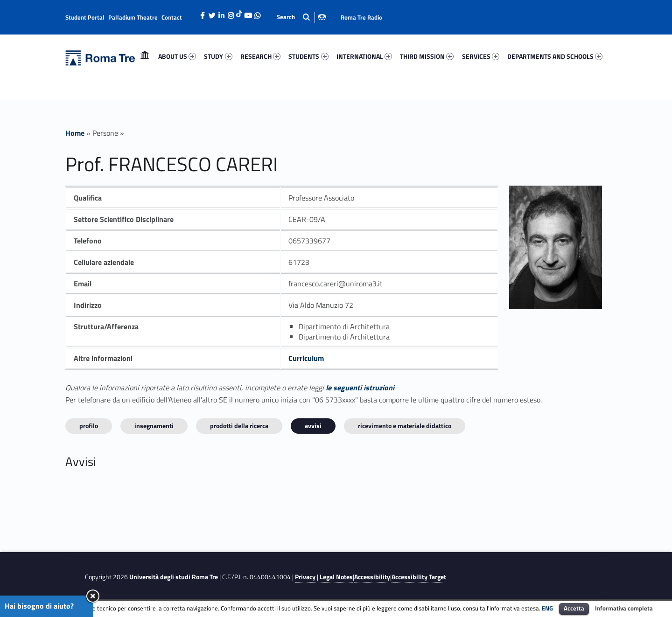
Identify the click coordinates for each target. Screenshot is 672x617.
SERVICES (481, 56)
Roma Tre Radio (361, 17)
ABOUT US (177, 56)
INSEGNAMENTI (154, 426)
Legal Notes (336, 577)
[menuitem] (145, 56)
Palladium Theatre (133, 17)
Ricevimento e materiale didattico (405, 426)
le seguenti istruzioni (360, 388)
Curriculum (306, 358)
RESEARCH (260, 56)
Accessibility (372, 577)
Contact (172, 17)
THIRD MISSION (427, 56)
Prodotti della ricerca (239, 426)
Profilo (89, 426)
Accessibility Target (419, 577)
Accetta (574, 608)
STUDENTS (308, 56)
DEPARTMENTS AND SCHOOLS (555, 56)
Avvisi (313, 426)
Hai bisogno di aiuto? (39, 606)
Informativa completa (624, 608)
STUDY (218, 56)
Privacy (305, 577)
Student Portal (85, 17)
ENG (547, 608)
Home (145, 56)
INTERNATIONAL (364, 56)
